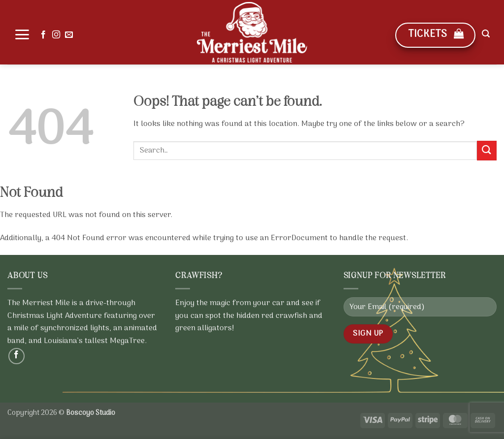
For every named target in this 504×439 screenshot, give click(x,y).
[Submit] (487, 150)
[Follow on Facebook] (43, 35)
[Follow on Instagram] (56, 35)
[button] (22, 34)
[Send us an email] (69, 35)
